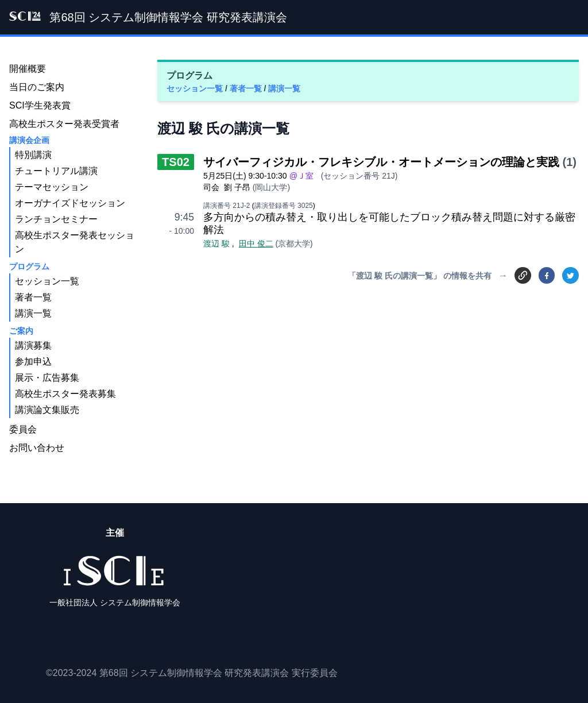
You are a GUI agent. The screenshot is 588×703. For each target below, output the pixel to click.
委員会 (23, 429)
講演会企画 (29, 140)
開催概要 (28, 69)
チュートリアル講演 (56, 171)
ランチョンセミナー (56, 219)
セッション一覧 (196, 88)
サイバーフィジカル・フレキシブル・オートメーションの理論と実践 (381, 162)
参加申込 (33, 362)
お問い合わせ (37, 448)
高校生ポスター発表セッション (75, 242)
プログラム (29, 266)
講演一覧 (284, 88)
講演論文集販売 (47, 410)
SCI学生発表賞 (40, 105)
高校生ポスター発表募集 (65, 394)
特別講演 (33, 155)
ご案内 (21, 331)
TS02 (176, 162)
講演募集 (33, 345)
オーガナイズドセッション (70, 203)
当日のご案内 (37, 87)
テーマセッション (52, 187)
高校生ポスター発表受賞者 (64, 124)
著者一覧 (247, 88)
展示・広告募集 (47, 378)
